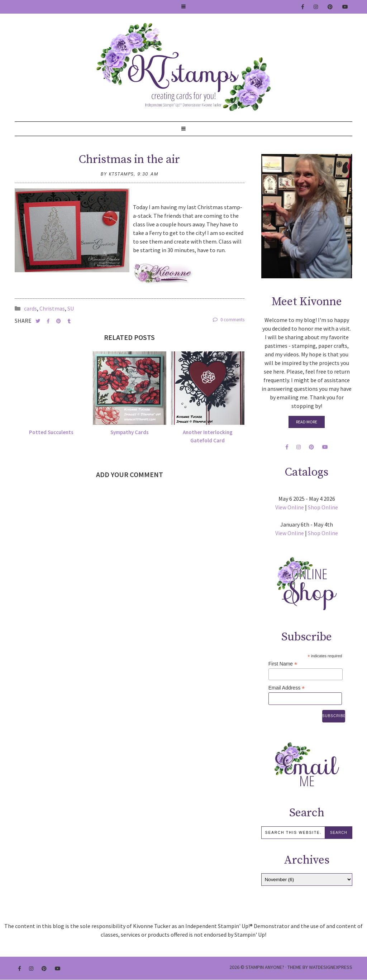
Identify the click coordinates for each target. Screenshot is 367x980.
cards (30, 308)
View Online (290, 507)
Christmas (52, 308)
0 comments (229, 320)
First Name (283, 664)
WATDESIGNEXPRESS (331, 967)
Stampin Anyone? (265, 967)
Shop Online (323, 507)
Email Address (287, 688)
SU (71, 308)
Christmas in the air (129, 160)
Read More (307, 422)
